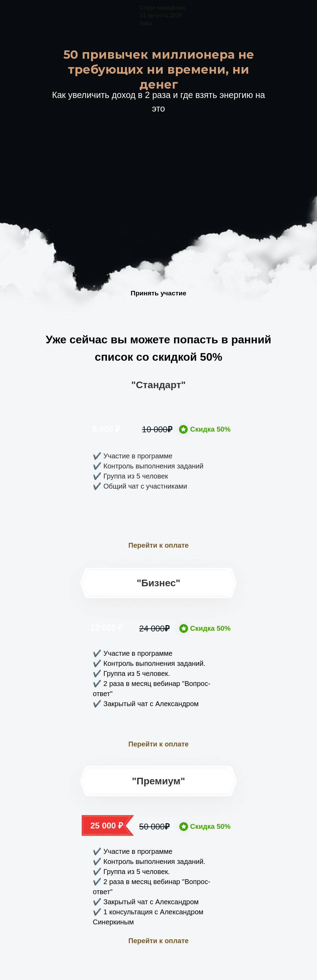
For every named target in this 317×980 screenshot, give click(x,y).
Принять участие (158, 293)
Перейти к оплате (158, 545)
